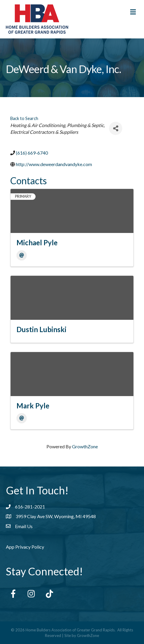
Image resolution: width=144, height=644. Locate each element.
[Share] (116, 128)
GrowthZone (85, 446)
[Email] (22, 255)
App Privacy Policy (25, 547)
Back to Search (24, 118)
